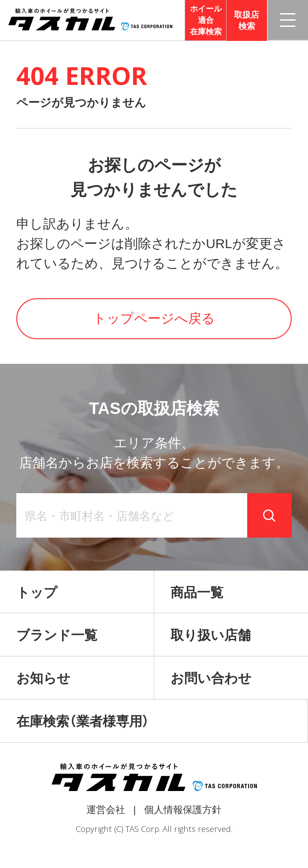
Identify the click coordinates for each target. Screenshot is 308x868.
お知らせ (43, 678)
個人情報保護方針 (183, 810)
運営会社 (106, 810)
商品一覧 (197, 592)
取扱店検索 (247, 20)
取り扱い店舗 (211, 635)
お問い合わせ (211, 678)
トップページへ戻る (154, 318)
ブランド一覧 (57, 635)
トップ (37, 592)
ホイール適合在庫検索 (206, 20)
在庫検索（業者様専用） (83, 721)
